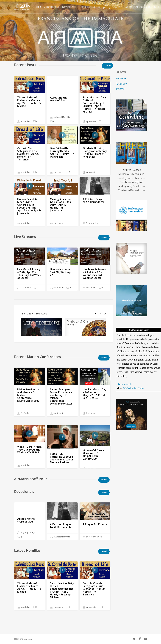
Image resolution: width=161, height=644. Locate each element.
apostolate (24, 121)
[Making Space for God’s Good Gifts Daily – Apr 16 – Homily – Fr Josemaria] (62, 210)
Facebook (121, 84)
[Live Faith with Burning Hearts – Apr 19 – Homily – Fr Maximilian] (62, 151)
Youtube (121, 78)
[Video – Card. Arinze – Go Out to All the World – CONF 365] (29, 460)
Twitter (120, 89)
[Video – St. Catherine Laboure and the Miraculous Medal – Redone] (62, 470)
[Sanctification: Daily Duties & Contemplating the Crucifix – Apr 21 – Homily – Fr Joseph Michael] (95, 100)
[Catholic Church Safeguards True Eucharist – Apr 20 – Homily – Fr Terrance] (29, 151)
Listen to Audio (125, 384)
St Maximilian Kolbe (133, 388)
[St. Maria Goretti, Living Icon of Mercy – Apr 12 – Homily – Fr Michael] (95, 151)
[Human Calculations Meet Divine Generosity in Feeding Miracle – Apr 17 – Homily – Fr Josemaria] (29, 206)
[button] (104, 238)
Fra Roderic (24, 292)
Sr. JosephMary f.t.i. (60, 117)
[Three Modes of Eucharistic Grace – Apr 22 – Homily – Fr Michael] (29, 100)
